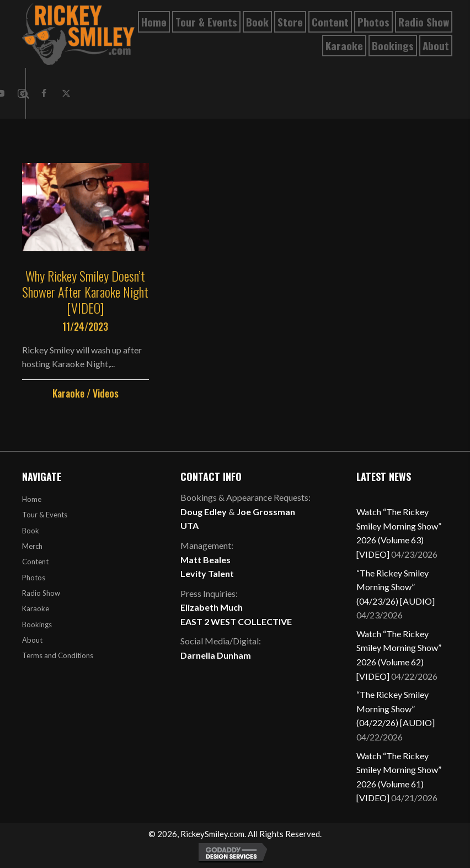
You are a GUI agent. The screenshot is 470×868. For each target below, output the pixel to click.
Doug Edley (204, 512)
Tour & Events (45, 515)
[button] (44, 93)
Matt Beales (205, 560)
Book (31, 531)
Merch (32, 546)
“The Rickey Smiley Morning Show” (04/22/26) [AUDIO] (396, 708)
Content (35, 562)
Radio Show (41, 593)
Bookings (37, 624)
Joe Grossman (266, 512)
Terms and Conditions (58, 655)
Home (32, 499)
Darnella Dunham (216, 655)
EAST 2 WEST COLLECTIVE (236, 621)
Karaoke (68, 393)
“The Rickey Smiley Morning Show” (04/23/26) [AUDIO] (396, 587)
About (32, 640)
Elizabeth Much (212, 607)
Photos (34, 578)
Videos (106, 393)
